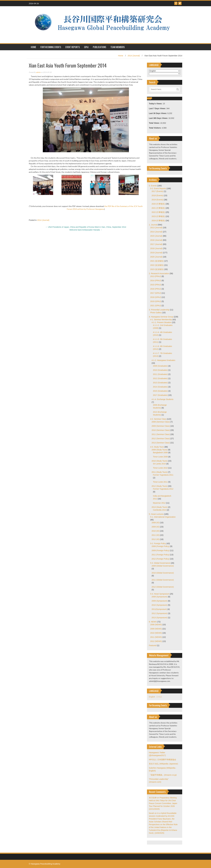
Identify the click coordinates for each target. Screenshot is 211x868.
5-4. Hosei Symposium (160, 594)
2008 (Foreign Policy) (161, 546)
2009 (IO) (156, 527)
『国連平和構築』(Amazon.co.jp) (163, 775)
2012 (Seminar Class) (161, 439)
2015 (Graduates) (160, 391)
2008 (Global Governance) (163, 566)
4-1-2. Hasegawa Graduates (163, 360)
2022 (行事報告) (158, 212)
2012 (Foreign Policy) (161, 559)
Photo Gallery (156, 313)
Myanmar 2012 (159, 503)
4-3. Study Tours (157, 447)
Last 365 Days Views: (159, 118)
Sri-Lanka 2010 (159, 464)
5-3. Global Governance (160, 563)
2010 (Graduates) (160, 370)
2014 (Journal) (134, 56)
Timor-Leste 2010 (160, 468)
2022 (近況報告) (157, 265)
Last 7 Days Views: (158, 108)
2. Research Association (159, 273)
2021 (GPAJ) (156, 306)
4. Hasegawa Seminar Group (161, 317)
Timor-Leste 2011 (160, 482)
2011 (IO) (156, 535)
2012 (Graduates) (160, 378)
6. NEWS (153, 622)
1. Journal (153, 225)
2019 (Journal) (156, 253)
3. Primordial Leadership (159, 310)
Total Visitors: (155, 128)
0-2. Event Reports (158, 188)
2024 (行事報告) (158, 221)
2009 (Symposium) (160, 601)
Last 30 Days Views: (158, 113)
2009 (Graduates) (160, 366)
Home (121, 56)
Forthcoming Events (51, 47)
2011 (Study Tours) (160, 472)
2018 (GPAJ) (156, 297)
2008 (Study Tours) (160, 450)
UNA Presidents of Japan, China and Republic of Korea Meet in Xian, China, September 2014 (86, 227)
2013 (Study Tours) (160, 507)
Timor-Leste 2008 (160, 457)
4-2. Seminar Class (158, 419)
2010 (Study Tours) (160, 461)
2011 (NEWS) (156, 637)
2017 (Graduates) (160, 395)
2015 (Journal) (156, 236)
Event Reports (73, 47)
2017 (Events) (158, 191)
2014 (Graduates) (160, 387)
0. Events (153, 186)
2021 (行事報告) (158, 208)
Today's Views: (156, 104)
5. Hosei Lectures (156, 514)
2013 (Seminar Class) (161, 443)
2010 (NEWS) (156, 633)
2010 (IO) (156, 531)
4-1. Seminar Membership (161, 320)
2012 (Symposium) (160, 613)
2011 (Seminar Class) (161, 434)
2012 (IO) (156, 539)
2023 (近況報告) (157, 269)
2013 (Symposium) (160, 618)
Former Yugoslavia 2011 (163, 475)
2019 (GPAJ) (156, 301)
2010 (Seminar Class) (161, 430)
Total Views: (155, 123)
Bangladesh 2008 (160, 453)
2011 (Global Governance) (163, 580)
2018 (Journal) (156, 248)
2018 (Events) (158, 195)
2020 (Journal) (156, 257)
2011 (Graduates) (160, 374)
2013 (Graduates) (160, 383)
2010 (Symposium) (160, 605)
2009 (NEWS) (156, 629)
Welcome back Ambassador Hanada (86, 230)
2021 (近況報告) (157, 261)
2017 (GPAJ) (156, 293)
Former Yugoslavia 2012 (163, 489)
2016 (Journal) (156, 240)
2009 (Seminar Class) (161, 426)
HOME (33, 47)
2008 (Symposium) (160, 597)
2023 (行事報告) (158, 216)
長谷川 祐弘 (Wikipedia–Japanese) (163, 764)
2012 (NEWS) (156, 641)
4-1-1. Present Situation (162, 322)
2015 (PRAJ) (156, 285)
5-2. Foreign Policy (158, 543)
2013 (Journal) (156, 228)
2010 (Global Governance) (163, 573)
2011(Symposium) (159, 609)
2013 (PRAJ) (156, 276)
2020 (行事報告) (158, 204)
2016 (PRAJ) (156, 289)
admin (38, 72)
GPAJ (86, 47)
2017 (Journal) (156, 244)
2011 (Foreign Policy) (161, 555)
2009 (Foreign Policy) (161, 550)
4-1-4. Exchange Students (163, 399)
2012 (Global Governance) (163, 587)
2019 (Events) (158, 200)
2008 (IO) (156, 523)
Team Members (118, 47)
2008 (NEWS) (156, 625)
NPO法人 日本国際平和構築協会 (163, 760)
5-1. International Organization (163, 517)
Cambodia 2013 (160, 510)
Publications (100, 47)
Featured (153, 645)
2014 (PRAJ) (156, 280)
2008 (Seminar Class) (161, 422)
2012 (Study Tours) (160, 486)
